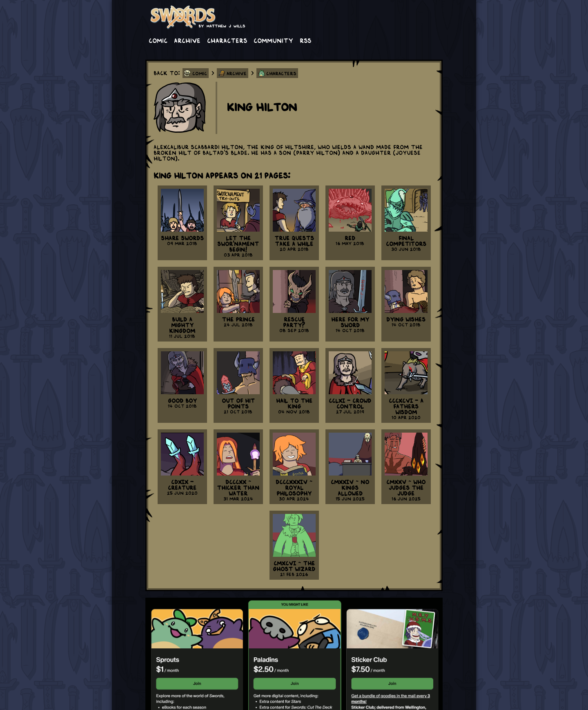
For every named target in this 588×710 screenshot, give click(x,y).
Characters (227, 40)
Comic (158, 40)
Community (273, 40)
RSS (305, 40)
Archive (187, 40)
